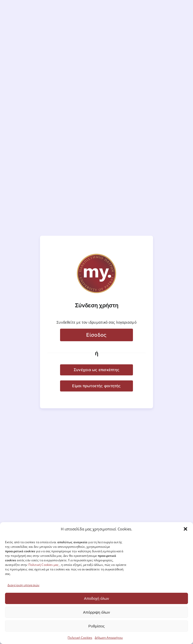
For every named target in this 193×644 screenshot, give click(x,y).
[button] (185, 529)
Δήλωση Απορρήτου (109, 638)
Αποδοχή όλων (96, 598)
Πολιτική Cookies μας (44, 565)
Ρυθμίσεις (96, 626)
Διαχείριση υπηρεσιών (23, 585)
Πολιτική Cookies (80, 638)
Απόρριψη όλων (97, 612)
